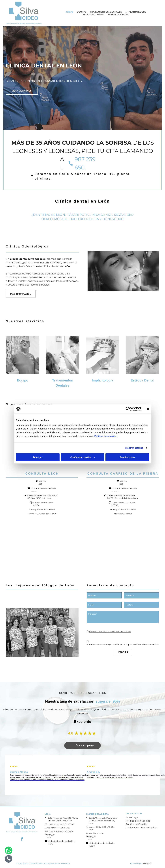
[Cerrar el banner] (148, 409)
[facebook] (22, 840)
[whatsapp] (9, 851)
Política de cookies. (106, 436)
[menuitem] (69, 12)
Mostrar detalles (134, 448)
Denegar (38, 457)
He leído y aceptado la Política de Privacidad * (110, 631)
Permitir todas (127, 457)
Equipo (23, 380)
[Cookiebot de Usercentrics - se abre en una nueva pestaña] (128, 409)
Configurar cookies (83, 457)
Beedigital (147, 863)
